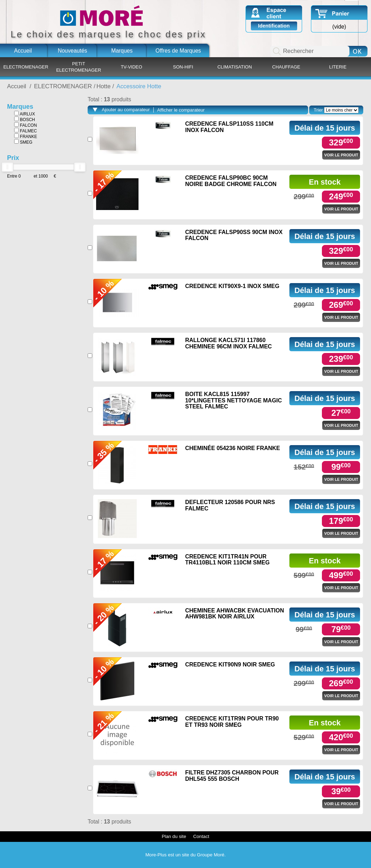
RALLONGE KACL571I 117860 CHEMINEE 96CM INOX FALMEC (228, 343)
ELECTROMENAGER (26, 67)
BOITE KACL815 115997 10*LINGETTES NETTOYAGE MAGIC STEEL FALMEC (234, 400)
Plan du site (174, 836)
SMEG (23, 142)
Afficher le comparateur (181, 110)
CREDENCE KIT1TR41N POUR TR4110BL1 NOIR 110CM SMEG (227, 560)
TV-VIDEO (132, 67)
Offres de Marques (178, 51)
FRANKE (26, 136)
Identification (274, 26)
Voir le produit (341, 155)
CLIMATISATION (235, 67)
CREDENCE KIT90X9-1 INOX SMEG (232, 286)
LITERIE (338, 67)
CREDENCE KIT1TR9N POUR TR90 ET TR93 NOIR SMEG (232, 722)
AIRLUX (25, 114)
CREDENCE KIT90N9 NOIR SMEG (230, 665)
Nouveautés (72, 51)
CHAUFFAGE (286, 67)
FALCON (25, 125)
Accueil (23, 51)
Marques (122, 51)
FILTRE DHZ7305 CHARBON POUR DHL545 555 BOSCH (232, 776)
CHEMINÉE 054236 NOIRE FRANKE (233, 448)
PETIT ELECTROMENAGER (79, 67)
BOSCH (25, 119)
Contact (201, 836)
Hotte (104, 86)
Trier (318, 110)
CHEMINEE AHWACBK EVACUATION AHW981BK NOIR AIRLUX (235, 614)
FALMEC (25, 131)
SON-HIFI (183, 67)
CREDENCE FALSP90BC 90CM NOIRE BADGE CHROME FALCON (231, 181)
